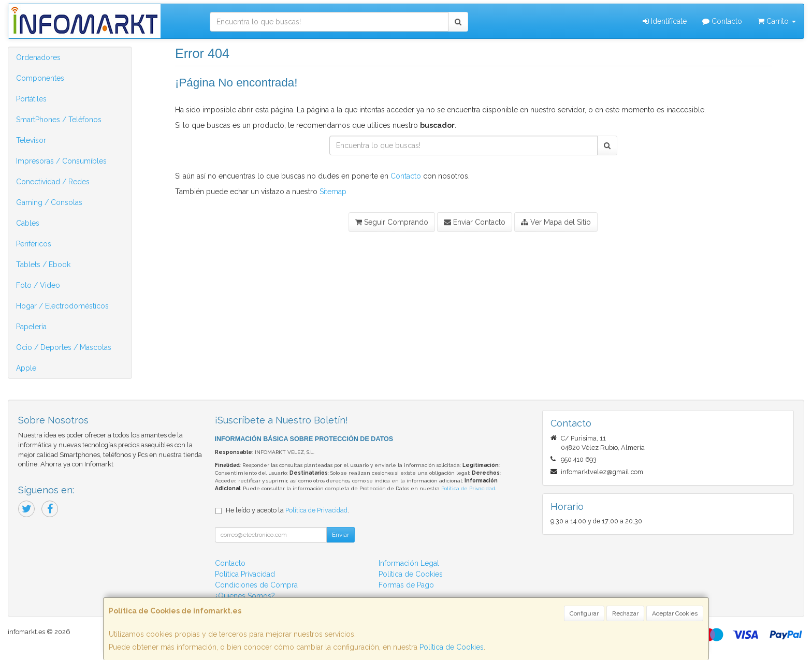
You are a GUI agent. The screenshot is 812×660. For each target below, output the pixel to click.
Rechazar (625, 613)
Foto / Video (38, 285)
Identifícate (665, 21)
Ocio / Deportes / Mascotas (64, 347)
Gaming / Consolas (49, 202)
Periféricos (34, 244)
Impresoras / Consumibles (61, 161)
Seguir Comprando (392, 222)
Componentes (40, 78)
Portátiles (31, 99)
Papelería (31, 327)
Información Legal (409, 563)
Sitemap (333, 192)
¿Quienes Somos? (245, 596)
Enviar (340, 535)
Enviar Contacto (475, 222)
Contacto (722, 21)
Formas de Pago (406, 585)
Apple (26, 368)
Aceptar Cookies (675, 613)
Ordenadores (38, 57)
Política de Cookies (452, 647)
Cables (28, 223)
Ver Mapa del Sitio (556, 222)
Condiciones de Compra (256, 585)
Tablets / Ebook (43, 265)
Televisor (31, 140)
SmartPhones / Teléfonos (59, 120)
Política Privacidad (245, 574)
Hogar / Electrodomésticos (62, 306)
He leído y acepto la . (287, 510)
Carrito (777, 21)
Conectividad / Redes (53, 182)
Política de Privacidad (468, 488)
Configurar (584, 613)
